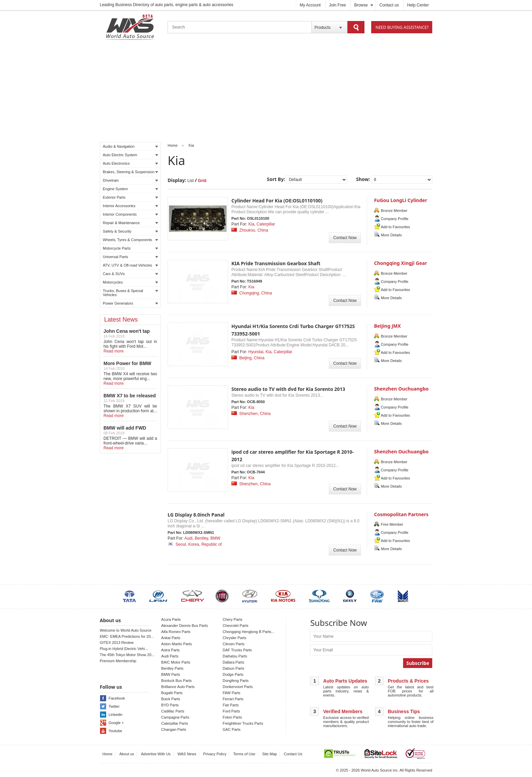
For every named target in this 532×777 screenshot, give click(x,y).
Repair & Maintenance (130, 223)
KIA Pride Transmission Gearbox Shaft (276, 263)
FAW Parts (231, 693)
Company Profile (394, 219)
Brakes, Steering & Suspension (130, 172)
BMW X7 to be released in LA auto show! (130, 398)
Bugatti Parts (172, 693)
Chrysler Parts (234, 638)
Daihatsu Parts (235, 656)
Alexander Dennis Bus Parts (185, 626)
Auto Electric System (130, 155)
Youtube (115, 731)
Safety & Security (130, 231)
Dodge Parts (233, 674)
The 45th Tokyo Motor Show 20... (127, 655)
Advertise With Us (156, 754)
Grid (202, 181)
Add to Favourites (395, 227)
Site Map (270, 754)
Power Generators (130, 303)
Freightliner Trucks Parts (243, 723)
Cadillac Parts (173, 711)
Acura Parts (171, 619)
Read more (113, 351)
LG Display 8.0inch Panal (196, 515)
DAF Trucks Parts (237, 650)
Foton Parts (232, 717)
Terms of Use (244, 754)
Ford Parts (231, 711)
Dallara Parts (233, 662)
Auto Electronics (130, 163)
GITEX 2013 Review (117, 643)
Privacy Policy (215, 754)
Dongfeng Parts (235, 681)
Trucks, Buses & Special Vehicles (130, 293)
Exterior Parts (130, 197)
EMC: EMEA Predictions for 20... (127, 636)
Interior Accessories (130, 206)
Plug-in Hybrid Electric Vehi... (124, 649)
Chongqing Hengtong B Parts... (248, 632)
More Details (391, 235)
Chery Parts (232, 619)
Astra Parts (170, 650)
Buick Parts (171, 699)
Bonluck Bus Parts (176, 681)
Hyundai (256, 352)
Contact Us (293, 754)
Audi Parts (170, 656)
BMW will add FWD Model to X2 (125, 431)
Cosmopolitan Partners (401, 514)
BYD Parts (170, 705)
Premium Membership (118, 661)
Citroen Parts (233, 644)
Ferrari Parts (233, 699)
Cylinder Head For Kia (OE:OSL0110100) (277, 201)
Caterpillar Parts (175, 723)
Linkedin (116, 715)
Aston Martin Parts (176, 644)
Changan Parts (174, 729)
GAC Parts (232, 729)
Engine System (130, 189)
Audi (188, 538)
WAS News (187, 754)
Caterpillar (266, 224)
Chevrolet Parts (235, 626)
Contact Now (345, 238)
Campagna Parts (175, 717)
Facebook (117, 698)
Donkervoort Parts (238, 687)
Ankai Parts (171, 638)
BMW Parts (171, 674)
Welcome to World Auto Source (126, 630)
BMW (215, 538)
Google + (116, 723)
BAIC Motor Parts (176, 662)
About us (127, 754)
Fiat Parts (231, 705)
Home (173, 145)
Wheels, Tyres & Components (130, 240)
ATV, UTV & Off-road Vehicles (130, 265)
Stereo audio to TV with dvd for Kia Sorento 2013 (288, 389)
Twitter (114, 706)
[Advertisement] (266, 92)
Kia (191, 145)
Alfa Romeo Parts (176, 632)
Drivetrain (130, 180)
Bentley (201, 538)
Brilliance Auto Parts (178, 687)
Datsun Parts (233, 668)
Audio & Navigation (130, 146)
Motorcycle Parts (130, 248)
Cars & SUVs (130, 274)
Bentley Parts (172, 668)
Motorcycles (130, 282)
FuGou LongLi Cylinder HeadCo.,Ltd (401, 203)
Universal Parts (130, 257)
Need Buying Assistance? (402, 27)
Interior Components (130, 214)
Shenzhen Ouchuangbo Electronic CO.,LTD (401, 392)
